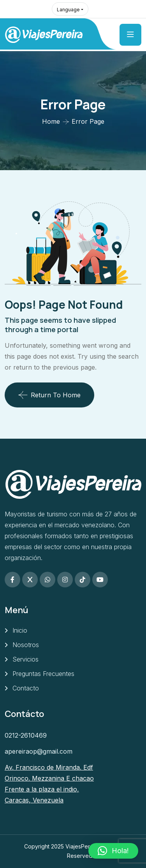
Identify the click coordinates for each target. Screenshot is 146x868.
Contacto (26, 688)
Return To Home (49, 395)
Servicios (26, 659)
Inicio (20, 630)
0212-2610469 (26, 735)
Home (51, 121)
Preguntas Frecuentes (43, 674)
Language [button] (68, 10)
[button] (113, 851)
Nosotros (26, 645)
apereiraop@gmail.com (39, 751)
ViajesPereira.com (89, 846)
